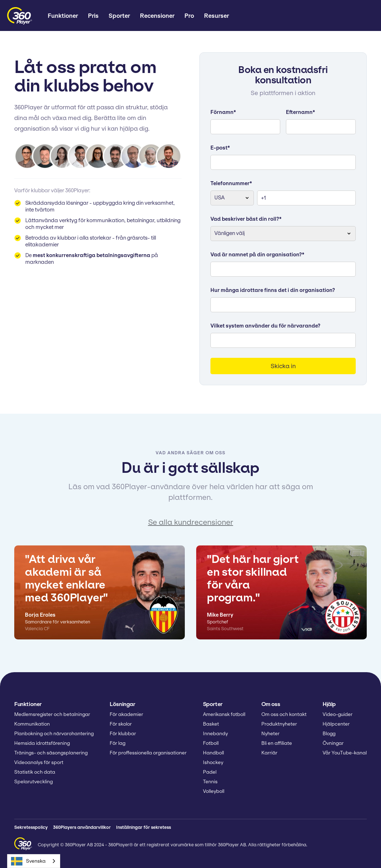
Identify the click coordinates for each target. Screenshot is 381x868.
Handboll (213, 753)
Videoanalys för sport (39, 762)
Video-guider (338, 714)
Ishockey (213, 762)
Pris (93, 16)
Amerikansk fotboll (224, 714)
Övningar (333, 743)
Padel (210, 772)
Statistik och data (35, 772)
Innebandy (215, 734)
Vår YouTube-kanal (345, 753)
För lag (118, 743)
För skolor (121, 724)
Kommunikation (32, 724)
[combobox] (34, 861)
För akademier (126, 714)
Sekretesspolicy (31, 827)
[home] (20, 16)
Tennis (210, 782)
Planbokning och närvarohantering (54, 734)
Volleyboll (214, 791)
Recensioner (157, 16)
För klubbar (123, 734)
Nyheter (270, 734)
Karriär (269, 753)
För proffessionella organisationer (148, 753)
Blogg (329, 734)
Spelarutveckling (33, 782)
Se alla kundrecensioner (191, 522)
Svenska (28, 861)
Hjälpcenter (336, 724)
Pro (189, 16)
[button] (63, 16)
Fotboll (211, 743)
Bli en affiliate (277, 743)
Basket (211, 724)
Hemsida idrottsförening (42, 743)
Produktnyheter (279, 724)
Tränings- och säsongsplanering (51, 753)
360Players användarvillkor (82, 827)
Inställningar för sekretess (143, 827)
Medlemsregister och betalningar (52, 714)
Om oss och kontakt (284, 714)
